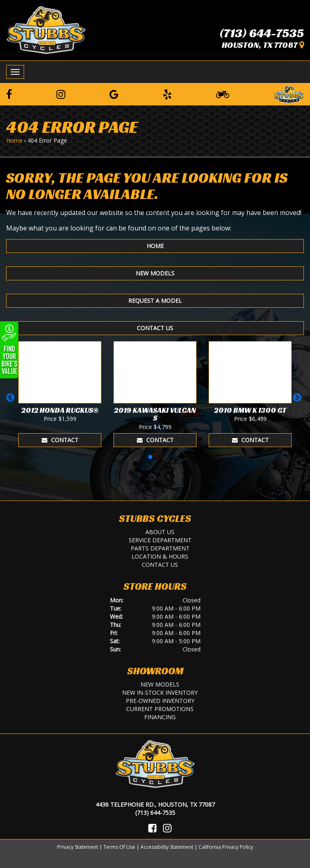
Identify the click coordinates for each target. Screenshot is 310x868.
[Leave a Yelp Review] (167, 94)
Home (14, 140)
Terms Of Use (119, 847)
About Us (160, 532)
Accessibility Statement (167, 847)
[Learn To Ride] (223, 94)
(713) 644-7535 (262, 33)
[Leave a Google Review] (114, 94)
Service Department (160, 540)
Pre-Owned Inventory (160, 701)
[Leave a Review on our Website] (289, 93)
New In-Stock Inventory (160, 692)
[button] (12, 401)
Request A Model (155, 301)
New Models (155, 273)
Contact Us (155, 328)
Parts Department (160, 548)
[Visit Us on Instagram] (167, 828)
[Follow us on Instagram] (61, 94)
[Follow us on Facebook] (9, 94)
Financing (160, 717)
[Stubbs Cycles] (46, 29)
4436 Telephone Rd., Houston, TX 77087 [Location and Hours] (155, 804)
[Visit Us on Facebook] (153, 828)
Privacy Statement (78, 847)
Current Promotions (160, 709)
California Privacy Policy (226, 847)
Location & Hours (160, 556)
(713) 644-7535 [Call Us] (155, 813)
